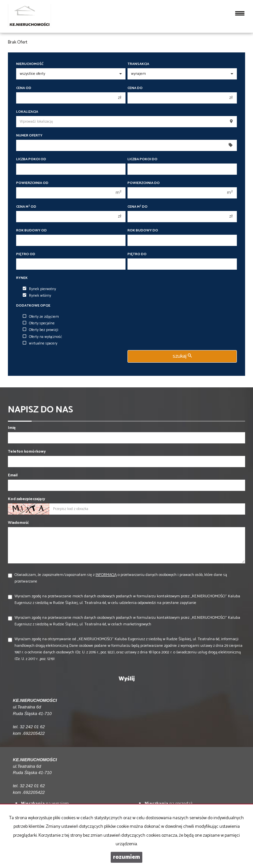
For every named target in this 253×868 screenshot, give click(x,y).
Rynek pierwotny (39, 289)
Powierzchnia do (144, 183)
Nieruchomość (30, 64)
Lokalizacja (27, 112)
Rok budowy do (143, 231)
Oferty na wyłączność (42, 337)
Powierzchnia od (32, 183)
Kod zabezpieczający (27, 499)
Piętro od (26, 254)
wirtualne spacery (40, 344)
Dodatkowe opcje (33, 306)
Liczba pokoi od (31, 159)
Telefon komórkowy (27, 451)
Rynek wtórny (37, 296)
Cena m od (26, 207)
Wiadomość (18, 523)
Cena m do (138, 207)
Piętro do (137, 254)
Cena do (135, 88)
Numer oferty (29, 136)
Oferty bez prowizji (41, 330)
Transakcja (138, 64)
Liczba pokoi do (142, 159)
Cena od (24, 88)
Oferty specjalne (39, 323)
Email (13, 475)
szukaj (182, 356)
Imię (12, 428)
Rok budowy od (31, 231)
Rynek (22, 278)
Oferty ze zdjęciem (41, 317)
